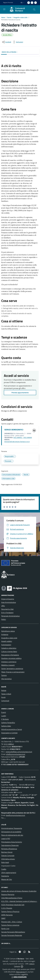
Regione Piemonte (8, 894)
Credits (4, 869)
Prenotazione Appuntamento (12, 842)
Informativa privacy (8, 859)
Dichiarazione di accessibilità (11, 832)
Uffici (3, 606)
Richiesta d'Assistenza (9, 849)
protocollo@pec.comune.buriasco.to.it (19, 752)
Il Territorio (5, 719)
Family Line (5, 929)
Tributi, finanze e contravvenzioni (13, 672)
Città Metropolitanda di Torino (12, 898)
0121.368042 (9, 744)
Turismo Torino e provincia (10, 925)
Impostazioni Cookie (8, 866)
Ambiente (5, 634)
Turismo (4, 675)
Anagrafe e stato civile (21, 17)
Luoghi (4, 716)
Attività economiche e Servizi (12, 729)
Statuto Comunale (8, 856)
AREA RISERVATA (19, 977)
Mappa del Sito (7, 879)
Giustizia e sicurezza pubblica (11, 658)
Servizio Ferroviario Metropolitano (13, 932)
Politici (4, 619)
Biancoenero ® (21, 972)
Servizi (9, 17)
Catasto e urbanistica (9, 648)
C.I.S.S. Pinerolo (7, 908)
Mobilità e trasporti (8, 665)
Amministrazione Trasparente (12, 828)
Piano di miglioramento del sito (12, 835)
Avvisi (3, 697)
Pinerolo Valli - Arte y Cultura (12, 922)
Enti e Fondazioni (7, 613)
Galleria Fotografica (8, 723)
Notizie (4, 690)
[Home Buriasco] (19, 9)
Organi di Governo (8, 599)
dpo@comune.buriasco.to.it (16, 815)
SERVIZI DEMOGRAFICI (14, 430)
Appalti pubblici (7, 641)
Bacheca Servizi (7, 852)
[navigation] (4, 9)
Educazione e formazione (10, 655)
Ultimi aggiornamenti (9, 873)
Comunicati (5, 701)
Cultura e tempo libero (9, 651)
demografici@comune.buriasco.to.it (17, 442)
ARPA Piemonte (7, 915)
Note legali (5, 862)
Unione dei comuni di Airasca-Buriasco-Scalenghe (19, 891)
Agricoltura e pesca (8, 631)
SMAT (3, 918)
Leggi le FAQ (6, 839)
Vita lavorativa (6, 679)
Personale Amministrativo (10, 616)
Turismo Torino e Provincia (10, 911)
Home (3, 17)
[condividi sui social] (6, 42)
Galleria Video (6, 726)
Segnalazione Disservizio (10, 845)
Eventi (4, 712)
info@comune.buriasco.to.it (16, 754)
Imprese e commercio (9, 662)
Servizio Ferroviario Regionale (12, 935)
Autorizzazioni (6, 645)
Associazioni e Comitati (9, 733)
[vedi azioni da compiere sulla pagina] (18, 42)
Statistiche (5, 876)
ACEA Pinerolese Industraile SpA (13, 905)
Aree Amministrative (9, 602)
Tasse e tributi (6, 694)
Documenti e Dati (7, 609)
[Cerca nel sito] (34, 9)
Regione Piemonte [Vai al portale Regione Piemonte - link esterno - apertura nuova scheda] (8, 3)
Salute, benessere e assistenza (12, 669)
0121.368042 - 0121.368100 (23, 438)
